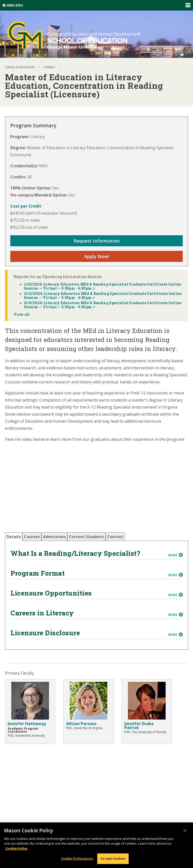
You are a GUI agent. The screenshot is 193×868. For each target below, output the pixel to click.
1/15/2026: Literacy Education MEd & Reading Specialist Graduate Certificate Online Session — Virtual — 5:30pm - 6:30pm (103, 286)
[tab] (14, 537)
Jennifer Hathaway (27, 724)
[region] (96, 845)
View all (22, 314)
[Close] (185, 831)
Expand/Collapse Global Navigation (188, 5)
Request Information (97, 241)
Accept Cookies (113, 858)
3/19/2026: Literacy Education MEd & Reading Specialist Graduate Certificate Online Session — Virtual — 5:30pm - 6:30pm (103, 305)
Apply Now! (97, 256)
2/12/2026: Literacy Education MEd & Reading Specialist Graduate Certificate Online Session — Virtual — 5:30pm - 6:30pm (103, 295)
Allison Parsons (81, 724)
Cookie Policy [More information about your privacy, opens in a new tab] (16, 848)
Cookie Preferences (77, 858)
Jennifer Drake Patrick (139, 726)
